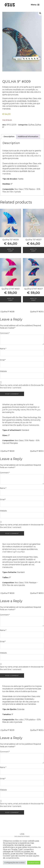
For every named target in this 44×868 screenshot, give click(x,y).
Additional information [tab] (28, 137)
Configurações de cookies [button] (14, 863)
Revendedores (22, 837)
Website (3, 371)
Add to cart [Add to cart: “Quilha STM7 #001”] (11, 299)
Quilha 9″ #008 (8, 312)
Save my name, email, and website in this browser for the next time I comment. (22, 386)
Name (3, 349)
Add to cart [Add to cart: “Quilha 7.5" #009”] (11, 250)
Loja (22, 834)
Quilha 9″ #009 (8, 451)
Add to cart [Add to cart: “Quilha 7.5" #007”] (33, 250)
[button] (40, 13)
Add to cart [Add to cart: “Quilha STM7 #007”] (33, 299)
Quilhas (31, 125)
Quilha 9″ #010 (36, 312)
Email (3, 360)
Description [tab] (9, 137)
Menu (34, 5)
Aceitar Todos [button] (34, 863)
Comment (5, 333)
